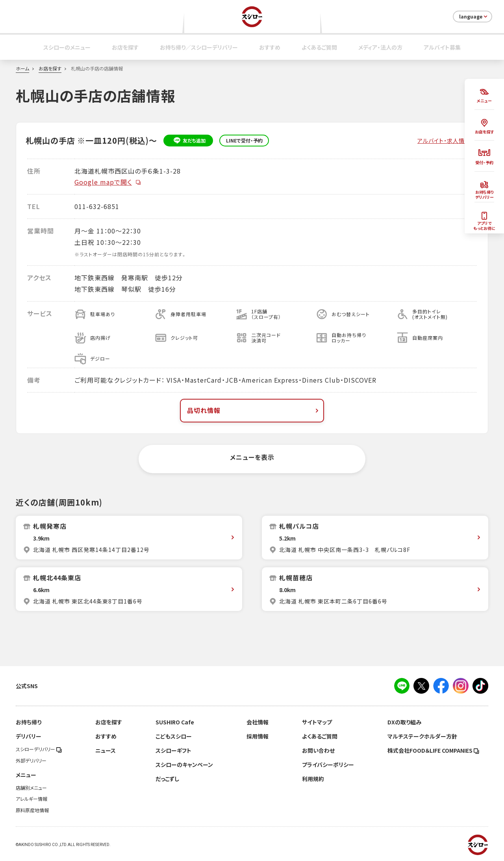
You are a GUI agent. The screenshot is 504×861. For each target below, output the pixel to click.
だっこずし (167, 779)
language (474, 17)
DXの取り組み (404, 722)
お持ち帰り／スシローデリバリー (199, 47)
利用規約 (313, 779)
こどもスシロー (174, 736)
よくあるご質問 (319, 47)
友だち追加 (188, 141)
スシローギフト (173, 750)
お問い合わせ (318, 750)
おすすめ (270, 47)
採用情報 (258, 736)
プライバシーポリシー (328, 765)
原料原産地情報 (32, 810)
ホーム (22, 69)
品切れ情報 (254, 410)
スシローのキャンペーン (184, 765)
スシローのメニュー (67, 47)
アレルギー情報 (31, 799)
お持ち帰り (29, 722)
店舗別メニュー (31, 788)
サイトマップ (317, 722)
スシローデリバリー (39, 749)
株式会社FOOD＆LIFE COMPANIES (433, 750)
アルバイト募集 (442, 47)
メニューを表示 (252, 457)
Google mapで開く (108, 182)
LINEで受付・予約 (244, 141)
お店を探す (125, 47)
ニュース (106, 750)
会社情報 (258, 722)
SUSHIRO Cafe (175, 722)
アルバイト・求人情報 (444, 141)
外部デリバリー (31, 761)
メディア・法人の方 (380, 47)
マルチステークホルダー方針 (422, 736)
